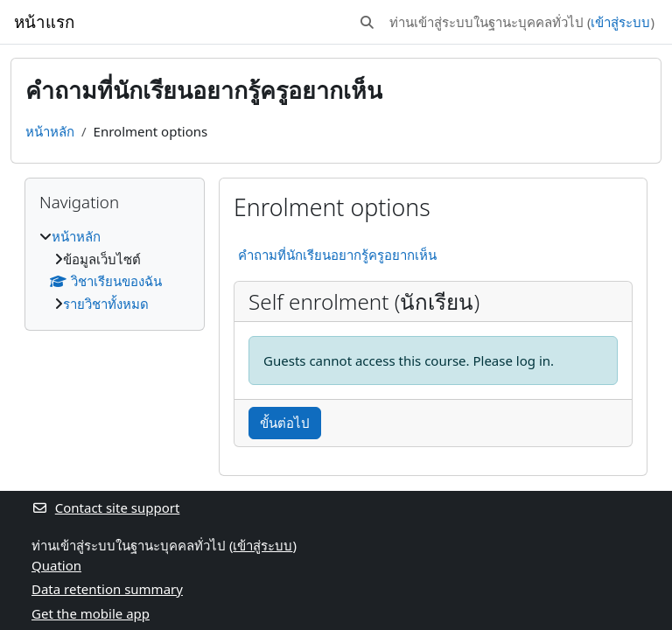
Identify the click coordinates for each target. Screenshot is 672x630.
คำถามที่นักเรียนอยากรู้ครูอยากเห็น (337, 255)
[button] (367, 22)
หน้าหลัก (50, 131)
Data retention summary (107, 589)
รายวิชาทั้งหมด (106, 304)
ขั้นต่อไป (285, 423)
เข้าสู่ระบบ (620, 22)
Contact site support (105, 507)
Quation (56, 565)
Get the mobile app (91, 613)
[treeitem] (115, 270)
